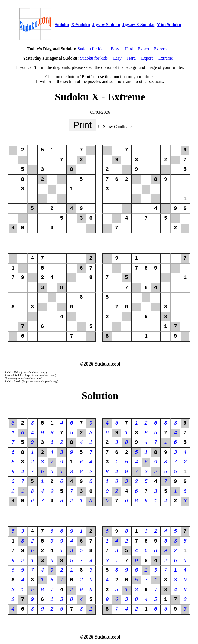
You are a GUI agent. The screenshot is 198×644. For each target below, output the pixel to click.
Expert (143, 49)
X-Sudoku (81, 25)
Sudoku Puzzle (13, 381)
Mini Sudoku (169, 25)
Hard (129, 49)
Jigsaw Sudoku (106, 25)
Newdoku (10, 378)
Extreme (161, 49)
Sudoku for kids (91, 49)
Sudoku (62, 25)
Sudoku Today (13, 372)
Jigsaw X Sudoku (138, 25)
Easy (115, 49)
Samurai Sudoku (14, 375)
